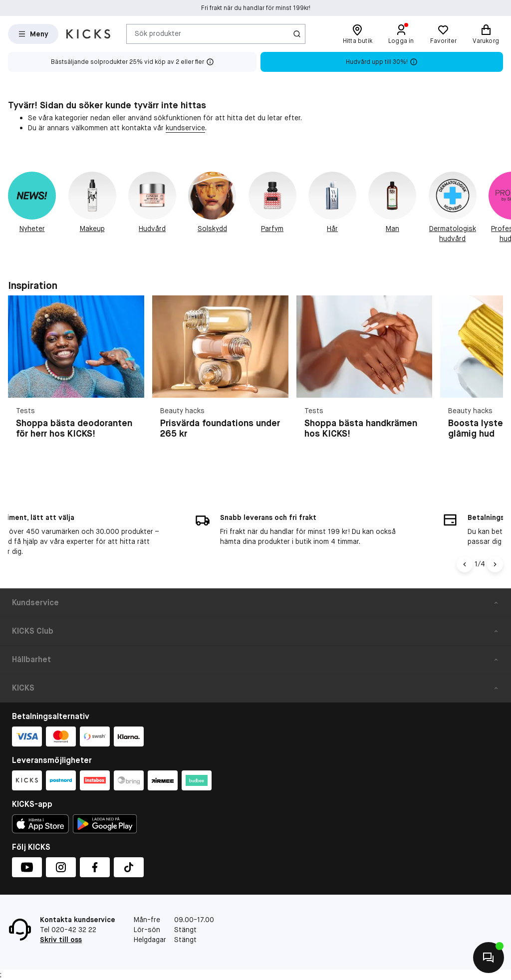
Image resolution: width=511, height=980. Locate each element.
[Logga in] (401, 34)
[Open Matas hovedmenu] (33, 34)
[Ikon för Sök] (297, 34)
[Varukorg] (486, 34)
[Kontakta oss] (489, 958)
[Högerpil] (495, 564)
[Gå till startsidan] (88, 34)
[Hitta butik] (358, 34)
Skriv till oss (61, 940)
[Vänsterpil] (465, 564)
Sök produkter (158, 33)
